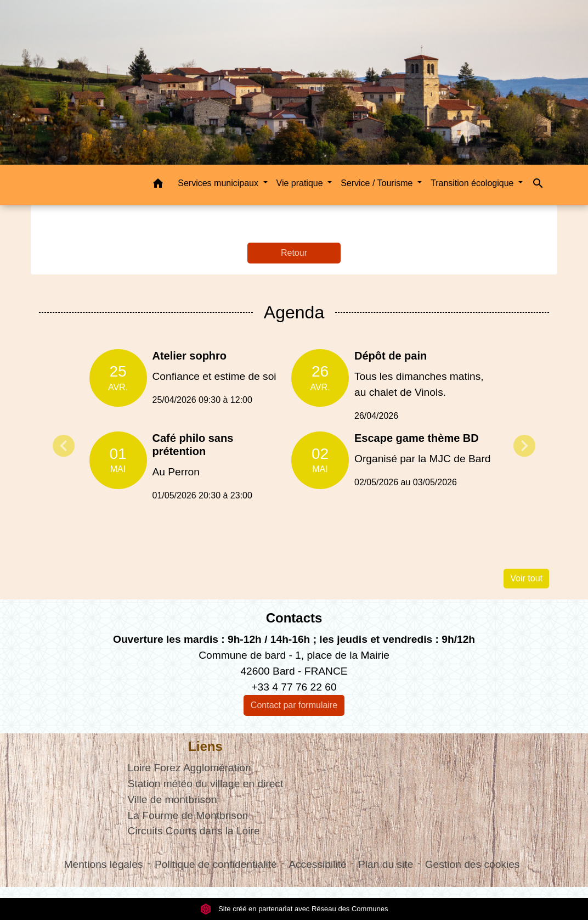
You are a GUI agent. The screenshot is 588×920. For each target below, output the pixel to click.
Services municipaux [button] (219, 183)
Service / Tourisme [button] (378, 183)
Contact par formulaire (294, 705)
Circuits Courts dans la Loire (194, 831)
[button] (158, 185)
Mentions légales (104, 864)
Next (524, 446)
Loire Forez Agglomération (190, 768)
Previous (64, 446)
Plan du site (386, 864)
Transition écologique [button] (473, 183)
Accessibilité (318, 864)
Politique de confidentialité (216, 864)
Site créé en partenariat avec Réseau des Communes (294, 909)
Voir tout (526, 578)
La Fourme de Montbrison (188, 815)
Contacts (294, 618)
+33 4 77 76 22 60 (294, 687)
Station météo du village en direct (206, 784)
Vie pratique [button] (301, 183)
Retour (294, 253)
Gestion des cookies (473, 864)
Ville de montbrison (173, 800)
